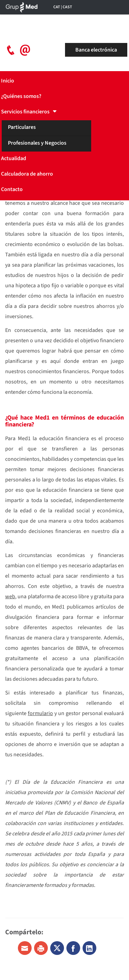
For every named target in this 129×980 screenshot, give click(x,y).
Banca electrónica (96, 50)
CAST (67, 7)
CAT (57, 7)
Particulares (22, 127)
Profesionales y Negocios (37, 143)
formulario (40, 713)
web (10, 597)
